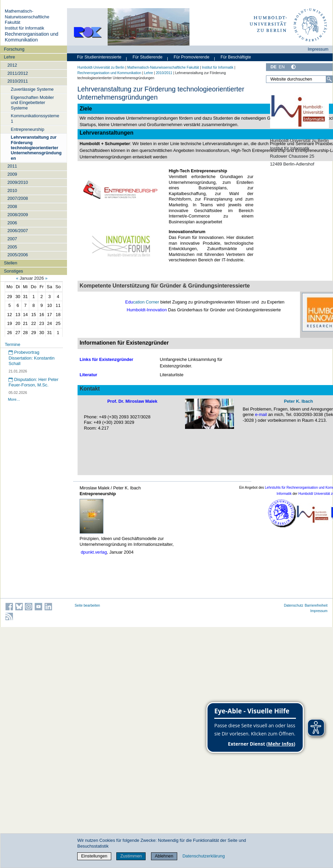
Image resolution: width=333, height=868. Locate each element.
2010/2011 (18, 81)
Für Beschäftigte (236, 57)
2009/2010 (18, 182)
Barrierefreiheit (316, 605)
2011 (12, 166)
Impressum (318, 49)
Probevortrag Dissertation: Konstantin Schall (31, 358)
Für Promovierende (192, 57)
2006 (12, 223)
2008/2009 (18, 215)
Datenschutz (294, 605)
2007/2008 (18, 198)
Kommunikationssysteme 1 (35, 118)
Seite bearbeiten (88, 605)
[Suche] (329, 79)
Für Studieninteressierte (99, 57)
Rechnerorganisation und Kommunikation (31, 37)
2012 (12, 65)
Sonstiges (13, 271)
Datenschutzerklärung (203, 856)
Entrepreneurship (28, 129)
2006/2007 (18, 231)
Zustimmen (131, 856)
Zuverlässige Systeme (32, 89)
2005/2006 (18, 255)
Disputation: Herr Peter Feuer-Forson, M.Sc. (34, 382)
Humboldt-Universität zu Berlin (101, 67)
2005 (12, 247)
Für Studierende (148, 57)
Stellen (10, 263)
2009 (12, 174)
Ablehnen (164, 856)
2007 (12, 239)
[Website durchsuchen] (299, 79)
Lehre (9, 57)
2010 (12, 190)
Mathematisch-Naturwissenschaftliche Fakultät (27, 17)
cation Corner (146, 302)
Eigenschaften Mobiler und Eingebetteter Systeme (32, 103)
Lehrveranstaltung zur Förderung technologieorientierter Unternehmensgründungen (36, 147)
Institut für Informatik (24, 28)
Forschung (14, 49)
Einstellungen (94, 856)
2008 (12, 206)
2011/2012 (18, 73)
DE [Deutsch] (273, 67)
